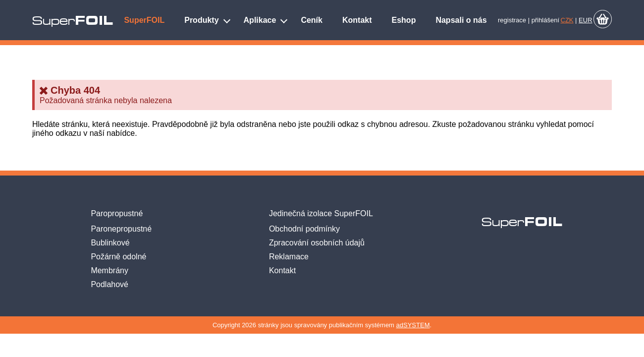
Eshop (404, 20)
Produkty (201, 20)
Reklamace (289, 257)
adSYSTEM (413, 325)
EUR (585, 20)
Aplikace (260, 20)
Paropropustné (117, 213)
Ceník (312, 20)
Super (73, 21)
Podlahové (109, 284)
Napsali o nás (461, 20)
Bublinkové (110, 243)
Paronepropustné (121, 229)
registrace (512, 20)
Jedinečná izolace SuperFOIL (321, 213)
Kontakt (357, 20)
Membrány (109, 270)
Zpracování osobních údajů (317, 243)
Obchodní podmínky (304, 229)
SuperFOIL (144, 20)
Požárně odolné (118, 257)
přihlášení (545, 20)
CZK (567, 20)
